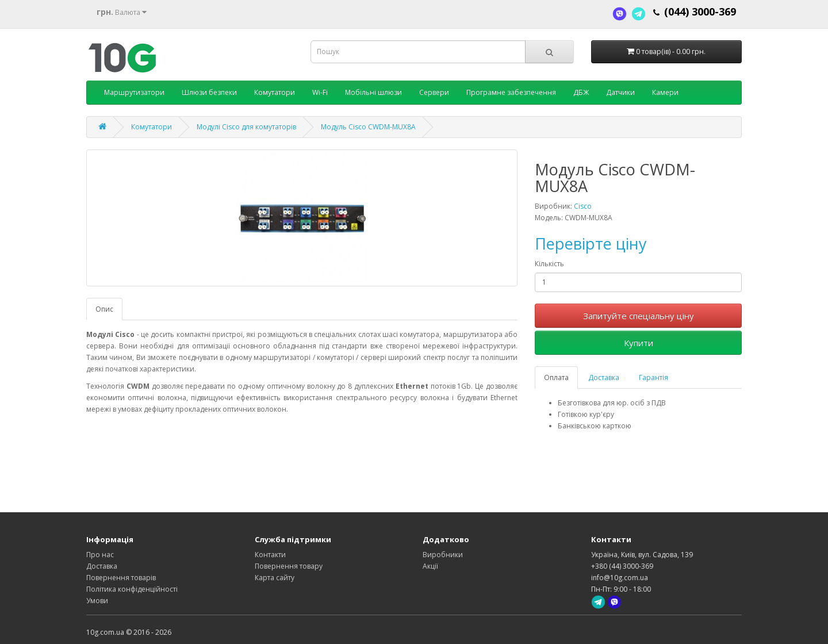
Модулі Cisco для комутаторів (246, 127)
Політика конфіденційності (132, 589)
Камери (665, 92)
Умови (97, 601)
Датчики (620, 92)
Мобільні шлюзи (373, 92)
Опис (104, 309)
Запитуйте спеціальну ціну (639, 316)
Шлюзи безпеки (209, 92)
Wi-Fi (320, 92)
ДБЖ (581, 92)
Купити (639, 343)
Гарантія (653, 377)
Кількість (549, 264)
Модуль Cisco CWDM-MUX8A (368, 127)
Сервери (434, 92)
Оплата (556, 377)
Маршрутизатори (134, 92)
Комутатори (275, 92)
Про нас (100, 555)
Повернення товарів (121, 578)
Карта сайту (275, 578)
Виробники (443, 555)
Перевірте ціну (591, 244)
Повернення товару (289, 566)
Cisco (583, 206)
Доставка (604, 377)
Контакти (270, 555)
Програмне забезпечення (511, 92)
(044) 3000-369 (700, 11)
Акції (430, 566)
